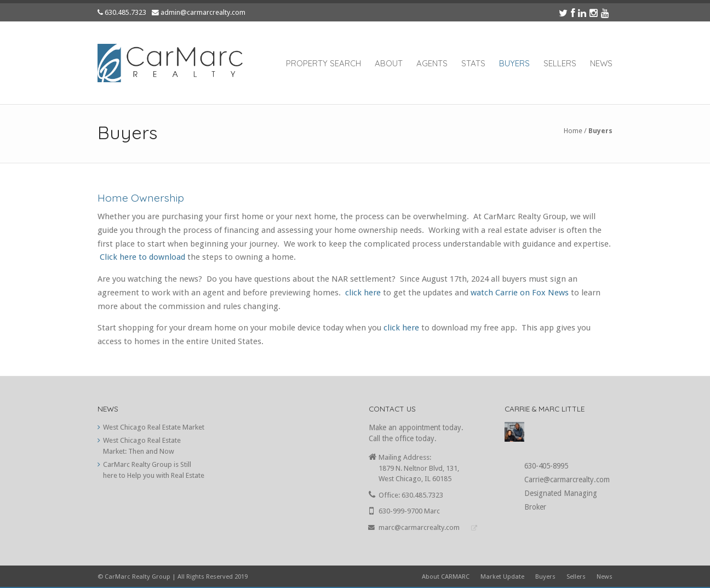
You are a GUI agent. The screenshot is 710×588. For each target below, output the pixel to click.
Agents (432, 63)
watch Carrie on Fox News (519, 293)
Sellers (560, 63)
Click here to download (142, 257)
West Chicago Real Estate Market (154, 427)
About (389, 63)
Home (573, 131)
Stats (473, 63)
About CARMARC (446, 576)
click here (363, 293)
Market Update (502, 576)
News (601, 63)
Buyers (514, 63)
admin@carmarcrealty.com (203, 12)
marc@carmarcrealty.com (419, 527)
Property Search (323, 63)
